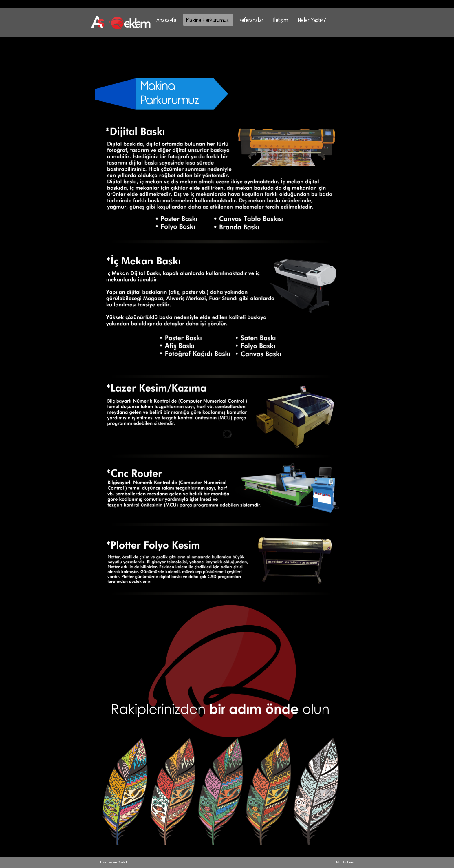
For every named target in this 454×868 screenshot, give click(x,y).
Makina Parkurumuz (207, 20)
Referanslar (251, 20)
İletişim (281, 20)
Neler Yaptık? (312, 20)
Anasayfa (166, 20)
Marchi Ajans (345, 862)
